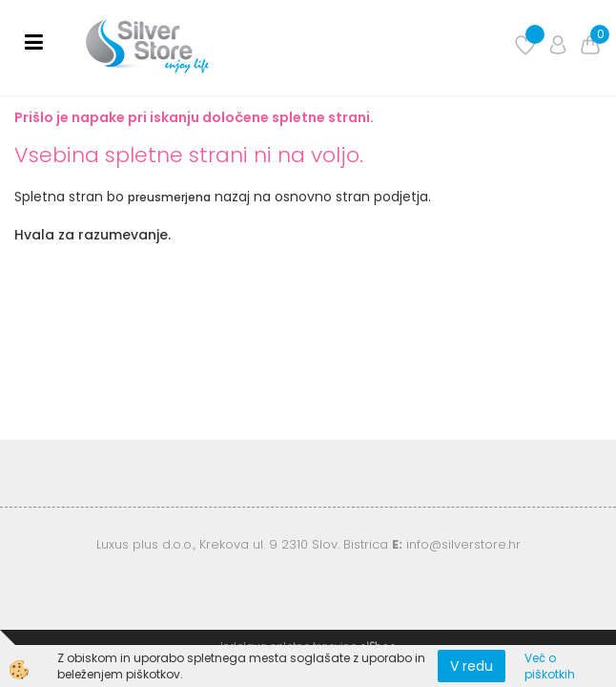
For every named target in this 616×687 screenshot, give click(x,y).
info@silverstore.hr (463, 544)
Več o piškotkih (550, 666)
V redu (472, 666)
